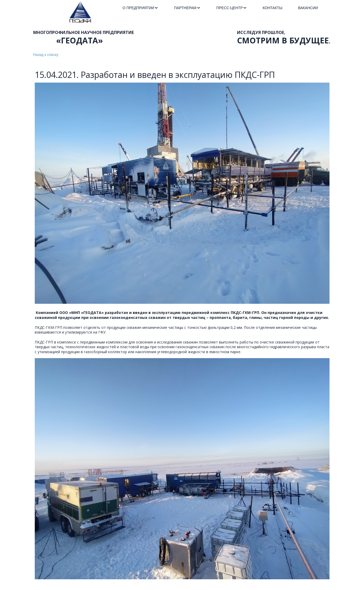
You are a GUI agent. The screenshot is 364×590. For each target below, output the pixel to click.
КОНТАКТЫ (273, 8)
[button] (140, 8)
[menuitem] (140, 8)
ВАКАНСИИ (308, 8)
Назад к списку (46, 55)
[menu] (220, 8)
